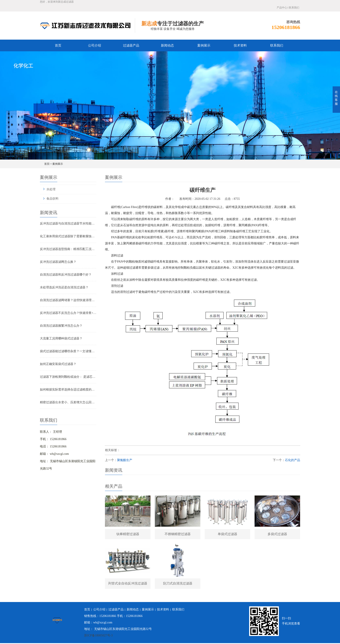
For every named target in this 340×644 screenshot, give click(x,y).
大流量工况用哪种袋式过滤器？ (61, 338)
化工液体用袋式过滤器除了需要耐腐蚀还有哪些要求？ (68, 236)
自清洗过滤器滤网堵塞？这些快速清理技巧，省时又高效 (68, 300)
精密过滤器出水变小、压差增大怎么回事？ (68, 402)
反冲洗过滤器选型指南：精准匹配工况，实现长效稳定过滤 (68, 249)
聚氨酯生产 (125, 460)
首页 (58, 45)
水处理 (51, 189)
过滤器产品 (131, 45)
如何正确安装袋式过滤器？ (58, 364)
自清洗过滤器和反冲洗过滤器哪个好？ (66, 275)
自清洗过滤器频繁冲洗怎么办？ (61, 326)
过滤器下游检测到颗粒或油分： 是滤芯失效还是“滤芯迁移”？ (68, 377)
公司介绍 (95, 45)
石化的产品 (293, 460)
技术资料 (240, 45)
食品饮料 (52, 199)
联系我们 (294, 8)
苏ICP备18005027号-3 (98, 636)
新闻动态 (167, 45)
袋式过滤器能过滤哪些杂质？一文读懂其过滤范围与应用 (68, 351)
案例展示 (204, 45)
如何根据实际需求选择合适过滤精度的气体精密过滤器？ (68, 390)
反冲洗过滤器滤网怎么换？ (58, 262)
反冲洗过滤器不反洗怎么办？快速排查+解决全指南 (68, 313)
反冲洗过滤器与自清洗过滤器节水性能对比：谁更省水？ (68, 224)
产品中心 (282, 8)
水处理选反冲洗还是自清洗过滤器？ (64, 287)
